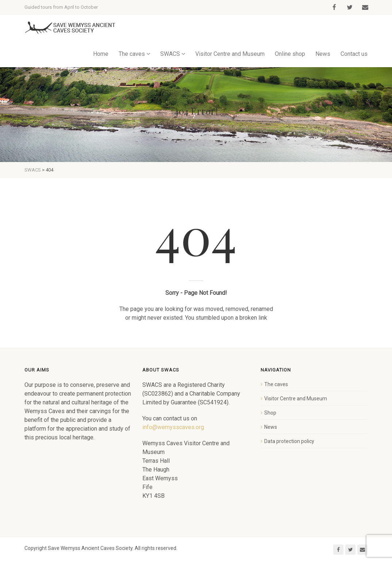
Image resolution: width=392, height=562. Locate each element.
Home (101, 54)
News (323, 54)
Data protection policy (289, 441)
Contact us (354, 54)
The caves (132, 54)
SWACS (170, 54)
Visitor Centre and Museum (230, 54)
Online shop (290, 54)
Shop (270, 413)
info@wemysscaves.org (173, 427)
